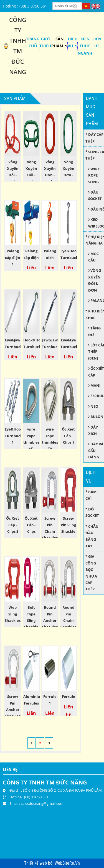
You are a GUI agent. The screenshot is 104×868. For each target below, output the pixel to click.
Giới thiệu (45, 42)
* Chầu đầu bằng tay (92, 536)
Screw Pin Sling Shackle (68, 525)
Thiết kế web (36, 863)
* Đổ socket (92, 512)
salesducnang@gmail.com (42, 803)
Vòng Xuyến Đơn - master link (68, 175)
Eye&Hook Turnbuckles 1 (16, 436)
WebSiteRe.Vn (67, 863)
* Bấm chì (91, 495)
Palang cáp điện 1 (13, 257)
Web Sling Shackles (13, 614)
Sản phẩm (57, 42)
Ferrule (69, 696)
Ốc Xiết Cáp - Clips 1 (68, 436)
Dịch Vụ (73, 42)
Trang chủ (33, 42)
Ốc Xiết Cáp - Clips (31, 525)
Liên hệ (97, 42)
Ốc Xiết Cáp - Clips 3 (13, 525)
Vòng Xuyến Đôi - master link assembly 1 (13, 181)
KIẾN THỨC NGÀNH (85, 46)
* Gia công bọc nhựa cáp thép (91, 573)
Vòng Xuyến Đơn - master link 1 (50, 175)
